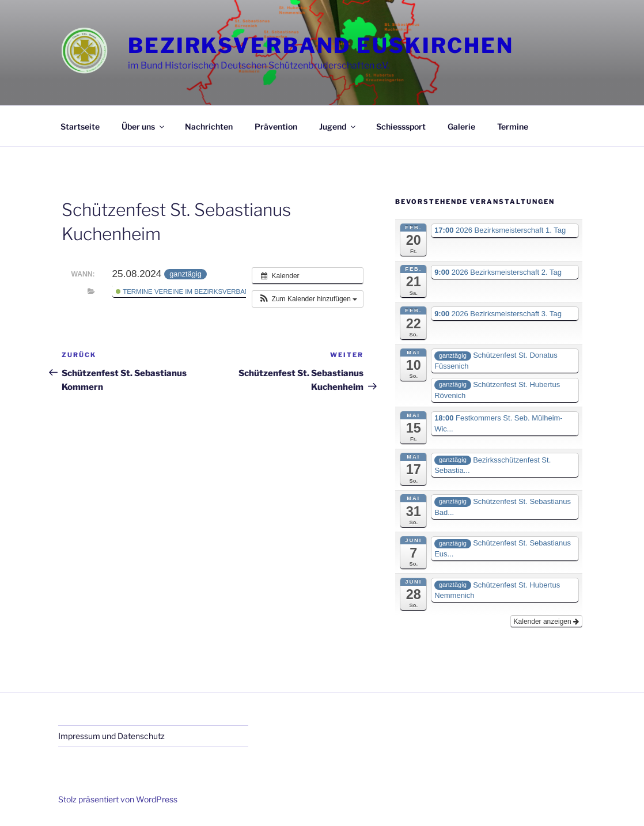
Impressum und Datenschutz (111, 736)
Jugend (338, 126)
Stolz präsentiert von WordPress (118, 799)
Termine (513, 126)
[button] (308, 299)
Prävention (276, 126)
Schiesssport (401, 126)
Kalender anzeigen (546, 622)
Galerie (461, 126)
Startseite (80, 126)
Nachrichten (209, 126)
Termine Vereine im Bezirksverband (185, 291)
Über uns (144, 126)
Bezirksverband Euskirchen (321, 46)
